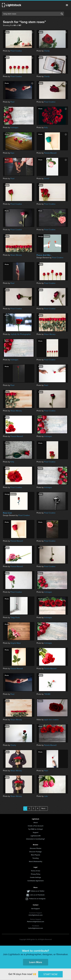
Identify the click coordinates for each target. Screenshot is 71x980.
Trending (35, 858)
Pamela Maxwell (50, 153)
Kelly (46, 127)
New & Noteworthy (36, 861)
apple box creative (51, 720)
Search (62, 14)
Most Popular (36, 855)
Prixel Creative (16, 51)
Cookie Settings (35, 877)
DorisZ (47, 179)
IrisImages (14, 127)
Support (36, 832)
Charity (47, 51)
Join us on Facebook (37, 895)
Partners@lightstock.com (36, 922)
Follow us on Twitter (37, 891)
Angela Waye (16, 643)
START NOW (50, 974)
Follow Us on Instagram (37, 899)
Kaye (12, 153)
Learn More (36, 962)
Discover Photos (36, 848)
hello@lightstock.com (36, 928)
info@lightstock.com (36, 915)
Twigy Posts (15, 617)
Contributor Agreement (35, 881)
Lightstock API (36, 836)
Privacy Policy (36, 874)
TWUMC (47, 694)
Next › (44, 808)
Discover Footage (35, 852)
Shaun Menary (16, 255)
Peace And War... (44, 255)
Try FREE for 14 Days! (35, 829)
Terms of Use (35, 871)
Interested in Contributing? (35, 839)
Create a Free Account (36, 826)
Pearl (12, 102)
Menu (67, 5)
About (36, 822)
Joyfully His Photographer (21, 334)
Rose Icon (7, 513)
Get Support (35, 909)
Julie (46, 796)
